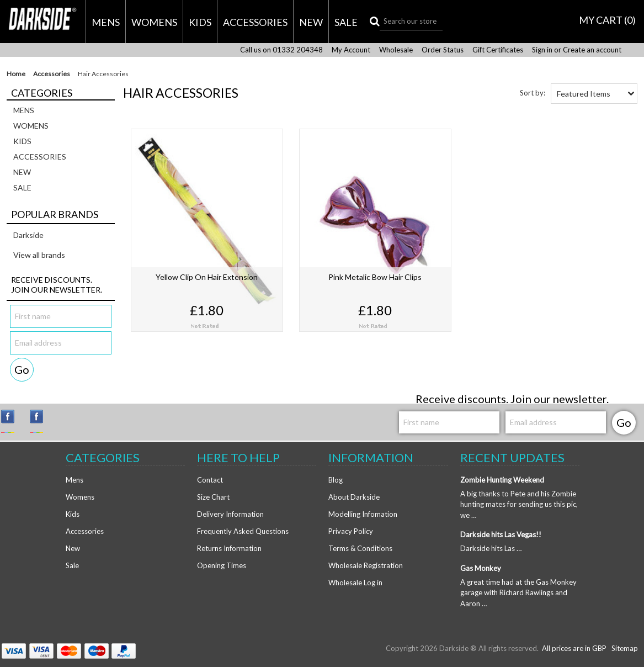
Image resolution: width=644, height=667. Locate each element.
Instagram (13, 421)
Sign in (542, 50)
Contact (210, 480)
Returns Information (229, 548)
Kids (200, 22)
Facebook (41, 421)
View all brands (39, 255)
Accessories (255, 22)
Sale (346, 22)
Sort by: (533, 93)
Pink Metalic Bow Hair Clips (375, 277)
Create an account (592, 50)
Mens (106, 22)
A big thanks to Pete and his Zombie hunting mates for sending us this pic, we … (519, 504)
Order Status (443, 50)
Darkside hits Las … (491, 548)
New (311, 22)
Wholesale (396, 50)
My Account (351, 50)
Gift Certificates (498, 50)
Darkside (28, 235)
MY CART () (607, 20)
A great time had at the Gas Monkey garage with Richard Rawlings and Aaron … (518, 593)
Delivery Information (230, 514)
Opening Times (222, 565)
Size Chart (213, 497)
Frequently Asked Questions (243, 531)
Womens (154, 22)
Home (16, 74)
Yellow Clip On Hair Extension (207, 277)
